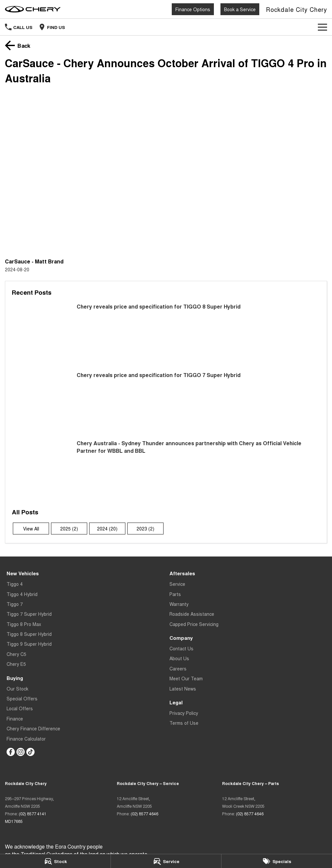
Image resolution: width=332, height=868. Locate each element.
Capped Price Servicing (194, 624)
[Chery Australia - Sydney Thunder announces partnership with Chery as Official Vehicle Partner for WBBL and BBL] (166, 470)
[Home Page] (33, 9)
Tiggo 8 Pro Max (24, 624)
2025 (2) (69, 529)
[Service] (166, 861)
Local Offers (20, 708)
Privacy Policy (184, 713)
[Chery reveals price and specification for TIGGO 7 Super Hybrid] (166, 402)
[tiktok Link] (30, 752)
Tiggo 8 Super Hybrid (29, 634)
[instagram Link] (21, 752)
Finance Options (193, 9)
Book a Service (240, 9)
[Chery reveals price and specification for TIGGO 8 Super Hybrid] (166, 333)
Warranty (179, 604)
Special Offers (22, 698)
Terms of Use (184, 723)
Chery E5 (16, 664)
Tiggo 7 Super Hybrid (29, 614)
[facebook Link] (11, 752)
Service (177, 584)
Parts (175, 594)
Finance (15, 719)
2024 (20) (107, 529)
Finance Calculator (26, 739)
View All (31, 529)
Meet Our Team (186, 678)
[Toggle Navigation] (322, 27)
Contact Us (181, 648)
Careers (178, 668)
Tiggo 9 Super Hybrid (29, 644)
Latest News (183, 689)
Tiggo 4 (15, 584)
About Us (179, 658)
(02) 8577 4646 (144, 814)
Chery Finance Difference (33, 728)
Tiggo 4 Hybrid (22, 594)
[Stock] (55, 861)
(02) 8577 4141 (33, 814)
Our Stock (17, 689)
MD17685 (14, 821)
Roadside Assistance (192, 614)
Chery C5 (16, 654)
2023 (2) (145, 529)
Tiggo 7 (15, 604)
